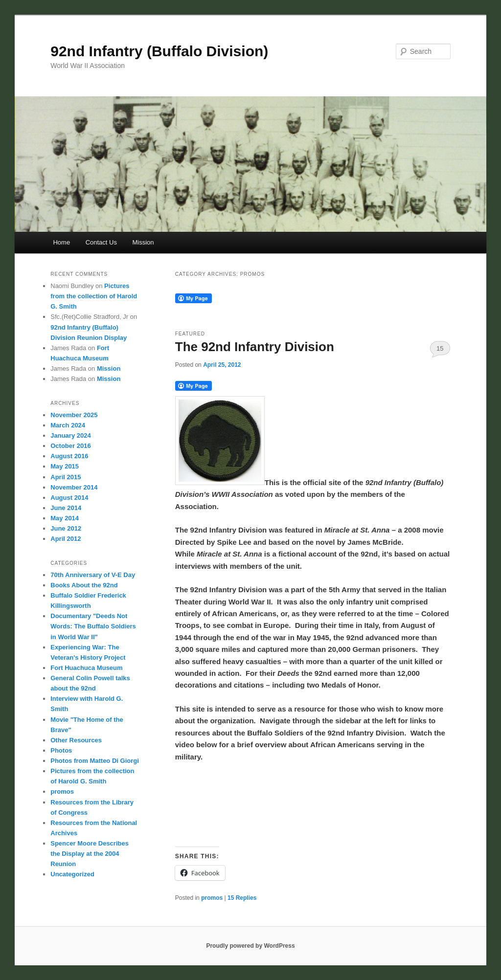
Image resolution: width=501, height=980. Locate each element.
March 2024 (68, 425)
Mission (143, 242)
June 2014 (66, 508)
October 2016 (70, 446)
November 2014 (74, 487)
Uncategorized (72, 874)
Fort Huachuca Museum (86, 668)
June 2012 (66, 528)
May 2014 (65, 518)
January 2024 (70, 435)
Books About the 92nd (84, 585)
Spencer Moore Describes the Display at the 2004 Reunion (90, 854)
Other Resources (76, 740)
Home (61, 242)
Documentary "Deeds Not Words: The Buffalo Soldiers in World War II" (93, 626)
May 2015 (65, 466)
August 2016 (69, 456)
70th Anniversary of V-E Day (93, 575)
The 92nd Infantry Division (255, 347)
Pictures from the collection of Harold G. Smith (94, 296)
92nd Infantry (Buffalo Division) (159, 51)
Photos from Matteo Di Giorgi (95, 761)
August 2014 (69, 498)
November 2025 (74, 415)
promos (212, 898)
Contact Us (101, 242)
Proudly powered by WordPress (250, 946)
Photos (61, 750)
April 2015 (66, 477)
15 (440, 348)
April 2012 (66, 539)
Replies (242, 898)
